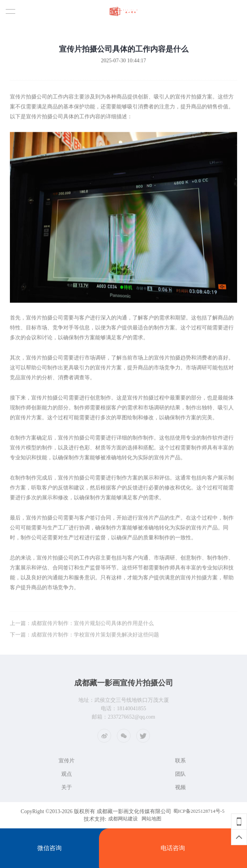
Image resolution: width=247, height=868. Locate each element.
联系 (180, 763)
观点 (67, 776)
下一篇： (84, 637)
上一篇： (82, 626)
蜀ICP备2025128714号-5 (199, 811)
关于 (67, 789)
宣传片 (67, 763)
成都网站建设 (123, 819)
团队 (180, 776)
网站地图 (151, 819)
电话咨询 (173, 848)
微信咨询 (49, 848)
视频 (180, 789)
